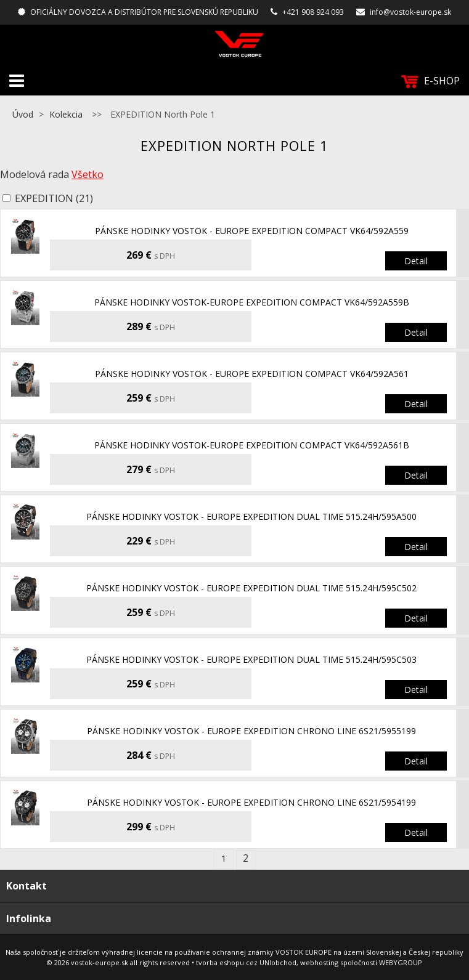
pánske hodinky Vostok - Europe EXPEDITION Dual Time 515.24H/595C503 (251, 659)
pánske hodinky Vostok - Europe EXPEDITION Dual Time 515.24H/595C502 (251, 588)
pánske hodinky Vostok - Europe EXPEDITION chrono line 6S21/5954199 (251, 802)
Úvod (23, 114)
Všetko (88, 174)
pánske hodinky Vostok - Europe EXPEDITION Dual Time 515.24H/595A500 (251, 516)
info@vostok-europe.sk (410, 12)
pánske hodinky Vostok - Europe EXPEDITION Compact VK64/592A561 (252, 374)
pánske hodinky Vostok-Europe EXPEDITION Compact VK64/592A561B (252, 445)
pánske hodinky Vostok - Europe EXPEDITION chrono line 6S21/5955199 (251, 731)
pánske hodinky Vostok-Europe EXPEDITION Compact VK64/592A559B (252, 302)
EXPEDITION (54, 198)
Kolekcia (66, 114)
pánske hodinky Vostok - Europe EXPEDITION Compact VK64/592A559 (252, 231)
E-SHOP (430, 81)
